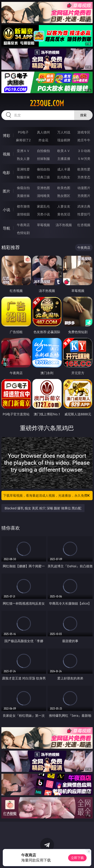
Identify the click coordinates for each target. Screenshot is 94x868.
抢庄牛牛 (84, 140)
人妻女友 (64, 206)
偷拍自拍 (43, 169)
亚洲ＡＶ (23, 151)
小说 (6, 210)
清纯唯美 (43, 196)
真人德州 (43, 132)
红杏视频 (84, 225)
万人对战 (64, 132)
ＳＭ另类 (84, 159)
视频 (6, 154)
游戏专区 (84, 132)
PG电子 (23, 132)
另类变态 (84, 177)
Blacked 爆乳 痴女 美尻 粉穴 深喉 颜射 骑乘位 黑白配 (43, 508)
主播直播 (64, 159)
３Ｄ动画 (84, 151)
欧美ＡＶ (64, 151)
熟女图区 (64, 196)
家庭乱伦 (43, 206)
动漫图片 (84, 188)
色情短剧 (23, 233)
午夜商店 (23, 225)
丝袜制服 (43, 159)
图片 (6, 191)
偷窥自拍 (23, 188)
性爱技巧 (84, 214)
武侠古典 (84, 206)
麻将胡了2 (23, 140)
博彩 (6, 136)
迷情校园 (23, 214)
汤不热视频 (64, 225)
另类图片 (84, 196)
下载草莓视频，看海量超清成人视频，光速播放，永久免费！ (47, 496)
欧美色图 (64, 188)
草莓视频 (43, 225)
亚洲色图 (43, 188)
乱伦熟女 (64, 177)
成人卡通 (64, 169)
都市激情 (23, 206)
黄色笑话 (64, 214)
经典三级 (43, 177)
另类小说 (43, 214)
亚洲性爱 (23, 169)
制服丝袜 (23, 177)
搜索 (83, 115)
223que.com (47, 103)
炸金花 (43, 140)
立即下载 (77, 858)
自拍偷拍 (43, 151)
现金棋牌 (64, 140)
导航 (6, 228)
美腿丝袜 (23, 196)
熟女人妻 (23, 159)
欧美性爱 (84, 169)
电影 (6, 173)
